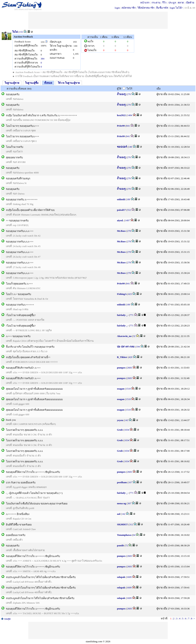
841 (128, 126)
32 (134, 336)
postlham (122, 482)
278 (129, 231)
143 (127, 420)
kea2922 (121, 115)
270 (129, 94)
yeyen (120, 420)
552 (129, 210)
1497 (127, 220)
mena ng (121, 503)
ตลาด (181, 3)
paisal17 (121, 210)
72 (127, 545)
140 (130, 147)
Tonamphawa (124, 535)
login (117, 8)
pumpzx (121, 368)
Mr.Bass (121, 231)
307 (129, 503)
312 (131, 524)
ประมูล (172, 3)
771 (132, 315)
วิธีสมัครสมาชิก (146, 8)
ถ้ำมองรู (121, 94)
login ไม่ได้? (176, 8)
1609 (129, 577)
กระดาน (156, 3)
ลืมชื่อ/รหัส (162, 8)
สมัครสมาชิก (129, 8)
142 (123, 514)
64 (134, 535)
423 (130, 294)
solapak (121, 577)
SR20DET (122, 524)
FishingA (122, 294)
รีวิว (164, 3)
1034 (127, 430)
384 (42, 59)
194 (138, 347)
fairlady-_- (123, 315)
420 (131, 357)
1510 (128, 389)
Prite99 (121, 126)
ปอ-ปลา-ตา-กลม (126, 347)
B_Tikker (122, 357)
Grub (120, 430)
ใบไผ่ (15, 32)
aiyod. (120, 220)
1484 (130, 115)
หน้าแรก (145, 3)
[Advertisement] (98, 20)
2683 (130, 368)
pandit (120, 545)
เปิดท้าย (190, 3)
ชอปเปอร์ (122, 147)
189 (128, 199)
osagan (121, 389)
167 (130, 482)
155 (21, 32)
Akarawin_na (124, 336)
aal (119, 514)
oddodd (121, 199)
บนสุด (6, 619)
